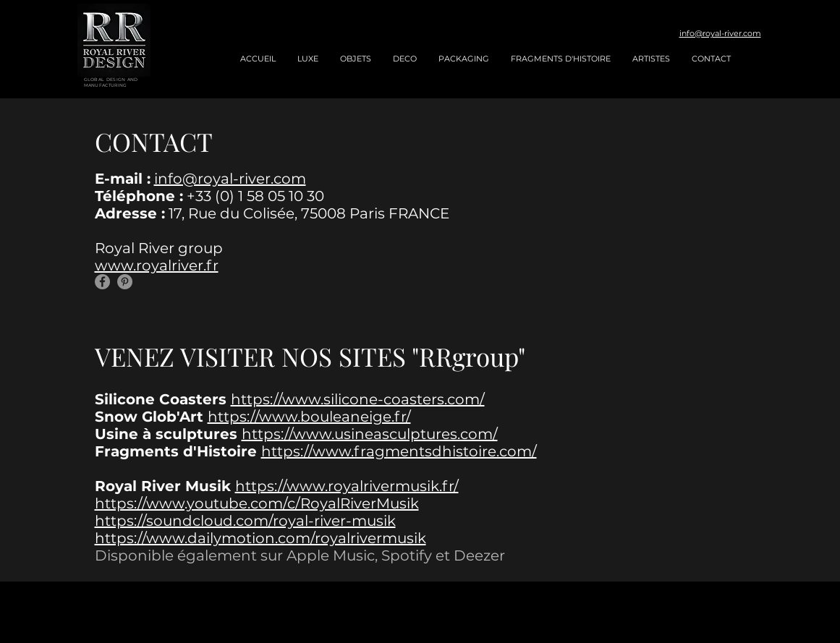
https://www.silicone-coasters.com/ (358, 399)
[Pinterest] (125, 282)
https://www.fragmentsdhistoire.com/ (399, 451)
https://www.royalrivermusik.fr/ (347, 486)
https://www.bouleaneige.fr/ (309, 417)
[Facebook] (102, 282)
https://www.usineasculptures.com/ (370, 434)
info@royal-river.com (720, 33)
